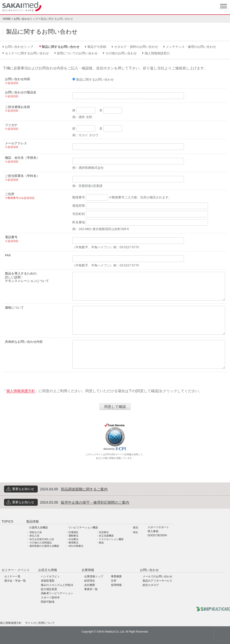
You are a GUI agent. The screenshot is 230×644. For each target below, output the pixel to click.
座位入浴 (34, 536)
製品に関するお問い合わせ (61, 47)
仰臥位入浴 (36, 532)
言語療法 (104, 532)
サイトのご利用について (40, 623)
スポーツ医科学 (50, 598)
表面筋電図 (48, 581)
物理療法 (73, 543)
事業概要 (116, 576)
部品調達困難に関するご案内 (84, 489)
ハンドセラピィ (50, 576)
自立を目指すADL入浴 (42, 539)
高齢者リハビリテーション (57, 593)
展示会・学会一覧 (15, 581)
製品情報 (33, 521)
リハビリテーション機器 (83, 528)
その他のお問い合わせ (121, 53)
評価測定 (73, 532)
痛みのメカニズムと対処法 (57, 585)
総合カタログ (151, 585)
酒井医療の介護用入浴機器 (44, 546)
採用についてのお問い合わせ (77, 53)
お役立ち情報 (48, 570)
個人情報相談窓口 (157, 53)
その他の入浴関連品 (41, 543)
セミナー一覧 (12, 576)
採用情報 (116, 585)
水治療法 (73, 539)
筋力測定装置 (49, 589)
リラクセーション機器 (111, 539)
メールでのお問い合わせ (157, 576)
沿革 (114, 581)
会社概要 (90, 585)
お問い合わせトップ (26, 19)
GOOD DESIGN (157, 535)
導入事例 (153, 531)
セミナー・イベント (16, 570)
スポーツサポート (158, 527)
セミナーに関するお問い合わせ (27, 53)
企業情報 (88, 570)
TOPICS (7, 521)
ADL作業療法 (76, 546)
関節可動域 (48, 602)
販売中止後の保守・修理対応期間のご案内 (95, 502)
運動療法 (73, 536)
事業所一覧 (91, 589)
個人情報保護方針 (21, 391)
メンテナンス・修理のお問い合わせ (191, 47)
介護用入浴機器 (38, 528)
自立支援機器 (106, 536)
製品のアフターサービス (157, 581)
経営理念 (90, 581)
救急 (101, 543)
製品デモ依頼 (97, 47)
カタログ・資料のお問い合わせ (136, 47)
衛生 (136, 528)
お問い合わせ (149, 570)
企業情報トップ (94, 576)
